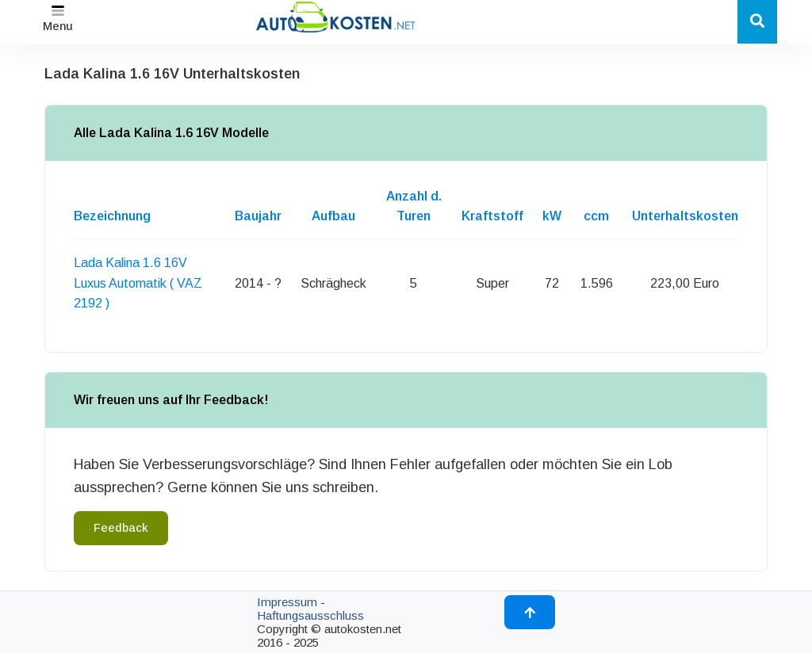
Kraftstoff (492, 216)
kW (552, 216)
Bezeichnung (112, 216)
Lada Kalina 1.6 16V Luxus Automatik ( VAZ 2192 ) (138, 283)
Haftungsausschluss (310, 615)
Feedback (121, 528)
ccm (596, 216)
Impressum (287, 602)
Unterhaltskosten (685, 216)
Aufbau (333, 216)
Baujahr (258, 216)
